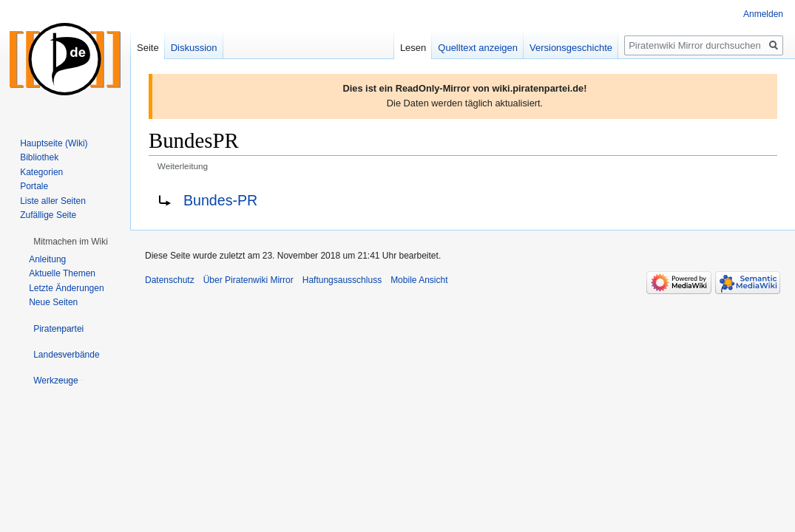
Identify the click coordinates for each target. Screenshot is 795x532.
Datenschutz (170, 280)
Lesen (413, 48)
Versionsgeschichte (571, 48)
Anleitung (47, 259)
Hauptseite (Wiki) (54, 143)
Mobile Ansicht (419, 280)
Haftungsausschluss (342, 280)
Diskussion (194, 48)
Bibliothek (39, 157)
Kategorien (41, 172)
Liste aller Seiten (53, 201)
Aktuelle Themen (62, 273)
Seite (148, 48)
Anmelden (763, 14)
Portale (34, 186)
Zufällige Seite (48, 215)
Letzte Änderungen (66, 288)
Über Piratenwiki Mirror (248, 280)
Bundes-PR (220, 200)
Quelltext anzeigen (478, 48)
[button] (71, 242)
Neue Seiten (53, 302)
